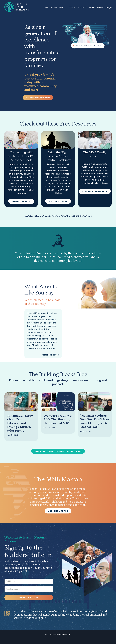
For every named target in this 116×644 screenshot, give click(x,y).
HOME (45, 7)
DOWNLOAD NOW (21, 201)
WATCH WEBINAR (58, 201)
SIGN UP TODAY (29, 602)
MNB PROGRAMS (96, 7)
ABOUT (53, 7)
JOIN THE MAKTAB (58, 515)
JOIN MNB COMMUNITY (95, 191)
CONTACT (81, 7)
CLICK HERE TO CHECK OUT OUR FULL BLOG (58, 455)
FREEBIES (70, 7)
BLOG (62, 7)
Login (109, 7)
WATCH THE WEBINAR (38, 98)
